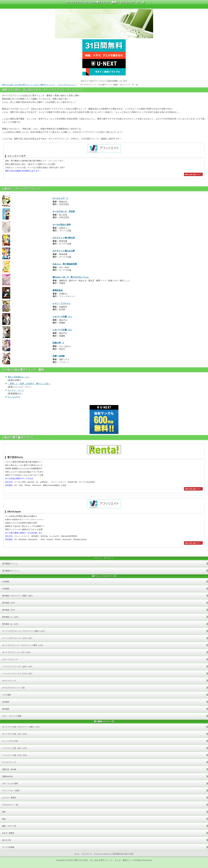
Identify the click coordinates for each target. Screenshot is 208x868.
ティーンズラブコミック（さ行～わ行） (18, 638)
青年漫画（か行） (9, 603)
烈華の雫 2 (58, 343)
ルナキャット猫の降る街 (64, 238)
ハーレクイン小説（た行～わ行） (15, 755)
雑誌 (4, 819)
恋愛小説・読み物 (9, 769)
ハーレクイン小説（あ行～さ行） (15, 748)
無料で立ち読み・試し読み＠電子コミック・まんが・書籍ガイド (103, 860)
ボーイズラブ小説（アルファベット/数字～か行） (21, 727)
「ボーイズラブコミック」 (67, 85)
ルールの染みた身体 (62, 224)
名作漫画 (6, 702)
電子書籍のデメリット (11, 571)
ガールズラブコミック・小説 (13, 688)
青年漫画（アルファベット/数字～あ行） (18, 596)
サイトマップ (87, 854)
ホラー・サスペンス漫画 (12, 716)
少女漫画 (6, 582)
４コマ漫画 (6, 695)
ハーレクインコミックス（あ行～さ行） (18, 666)
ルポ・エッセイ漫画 (10, 783)
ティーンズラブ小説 (10, 741)
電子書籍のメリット (10, 564)
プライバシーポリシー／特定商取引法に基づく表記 (114, 854)
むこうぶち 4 (14, 397)
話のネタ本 (6, 840)
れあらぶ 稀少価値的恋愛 (65, 264)
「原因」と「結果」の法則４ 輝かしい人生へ (29, 384)
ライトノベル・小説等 (11, 791)
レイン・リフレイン (62, 303)
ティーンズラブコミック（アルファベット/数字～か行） (24, 631)
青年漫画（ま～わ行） (11, 624)
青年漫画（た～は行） (11, 617)
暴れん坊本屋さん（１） (19, 377)
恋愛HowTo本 (7, 776)
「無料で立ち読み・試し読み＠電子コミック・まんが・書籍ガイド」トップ (28, 85)
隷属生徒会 (58, 290)
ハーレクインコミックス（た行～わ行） (18, 674)
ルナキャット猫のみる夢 (64, 251)
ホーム (77, 854)
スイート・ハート (16, 390)
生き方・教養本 (8, 833)
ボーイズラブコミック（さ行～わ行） (17, 652)
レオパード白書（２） (63, 330)
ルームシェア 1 (60, 198)
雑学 (4, 812)
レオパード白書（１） (63, 316)
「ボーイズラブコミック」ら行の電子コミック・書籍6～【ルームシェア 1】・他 (104, 2)
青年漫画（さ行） (9, 610)
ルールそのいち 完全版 (64, 211)
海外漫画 (6, 709)
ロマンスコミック (9, 681)
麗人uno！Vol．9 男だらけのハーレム (71, 277)
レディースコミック (10, 659)
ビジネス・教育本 (9, 798)
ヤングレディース (9, 762)
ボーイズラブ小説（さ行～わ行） (15, 734)
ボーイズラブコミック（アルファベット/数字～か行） (23, 645)
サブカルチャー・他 (10, 805)
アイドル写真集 (8, 847)
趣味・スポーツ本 (9, 826)
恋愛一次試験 (59, 356)
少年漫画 (6, 589)
